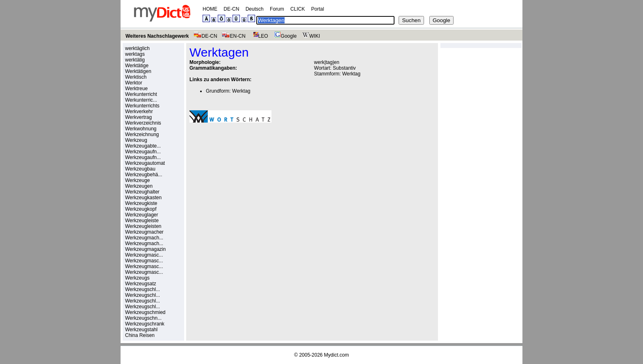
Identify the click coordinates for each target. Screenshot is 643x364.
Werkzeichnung (142, 134)
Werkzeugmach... (144, 238)
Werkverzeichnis (143, 123)
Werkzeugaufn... (143, 152)
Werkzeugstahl (141, 330)
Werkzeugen (139, 186)
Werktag (351, 74)
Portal (318, 9)
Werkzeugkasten (143, 198)
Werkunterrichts (142, 106)
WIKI (310, 36)
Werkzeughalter (142, 192)
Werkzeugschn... (143, 318)
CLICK (298, 9)
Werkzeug (136, 140)
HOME (210, 9)
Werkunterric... (141, 100)
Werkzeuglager (141, 215)
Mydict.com (336, 355)
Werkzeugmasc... (144, 255)
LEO (259, 36)
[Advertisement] (258, 186)
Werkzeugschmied (145, 312)
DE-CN (231, 9)
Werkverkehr (139, 111)
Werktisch (136, 77)
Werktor (134, 83)
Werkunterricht (141, 94)
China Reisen (140, 335)
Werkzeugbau (140, 169)
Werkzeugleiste (142, 221)
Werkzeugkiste (141, 203)
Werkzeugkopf (141, 209)
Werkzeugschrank (145, 324)
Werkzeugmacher (144, 232)
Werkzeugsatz (141, 284)
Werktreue (136, 89)
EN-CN (234, 36)
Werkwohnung (141, 129)
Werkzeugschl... (143, 289)
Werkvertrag (138, 117)
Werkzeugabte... (143, 146)
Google (285, 36)
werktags (135, 54)
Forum (277, 9)
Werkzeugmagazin (145, 249)
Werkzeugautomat (145, 163)
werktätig (135, 60)
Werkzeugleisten (143, 226)
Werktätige (137, 66)
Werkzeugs (137, 278)
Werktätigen (138, 71)
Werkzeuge (137, 180)
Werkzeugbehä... (144, 175)
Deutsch (255, 9)
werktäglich (137, 48)
